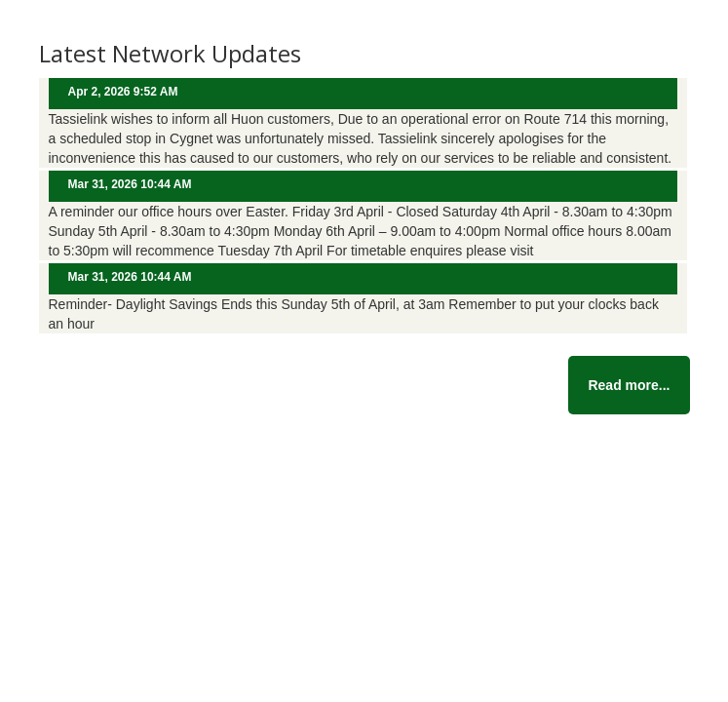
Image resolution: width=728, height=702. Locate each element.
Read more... (629, 385)
